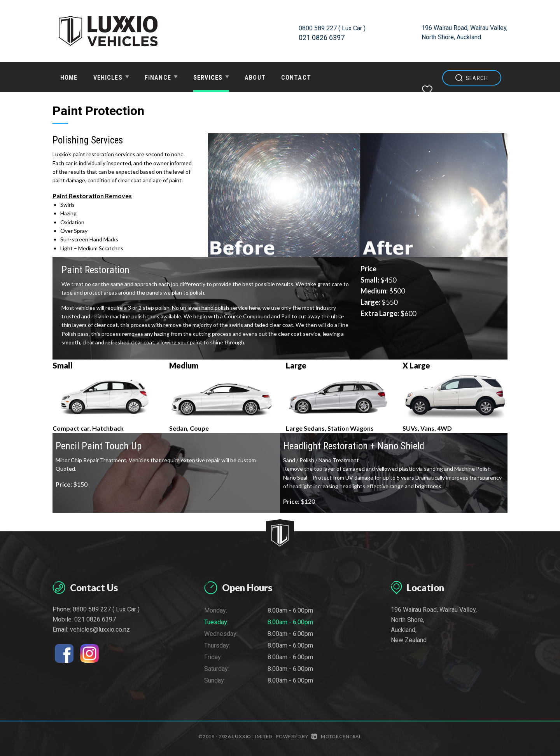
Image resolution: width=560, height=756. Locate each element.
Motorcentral (336, 736)
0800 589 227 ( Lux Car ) (336, 28)
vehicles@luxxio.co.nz (100, 629)
